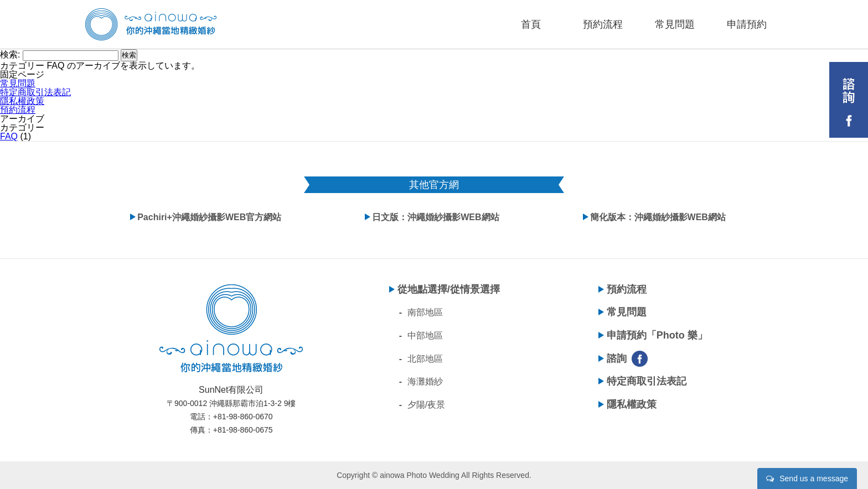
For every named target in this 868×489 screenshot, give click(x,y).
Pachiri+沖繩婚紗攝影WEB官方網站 (209, 217)
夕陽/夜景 (426, 405)
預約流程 (603, 24)
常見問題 (675, 24)
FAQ (9, 136)
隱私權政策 (22, 101)
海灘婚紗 (425, 381)
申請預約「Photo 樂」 (657, 335)
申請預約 (747, 24)
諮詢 (617, 358)
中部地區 (425, 335)
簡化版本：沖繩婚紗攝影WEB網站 (658, 217)
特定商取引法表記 (35, 92)
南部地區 (425, 312)
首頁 (531, 24)
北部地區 (425, 359)
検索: (10, 54)
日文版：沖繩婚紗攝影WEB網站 (435, 217)
